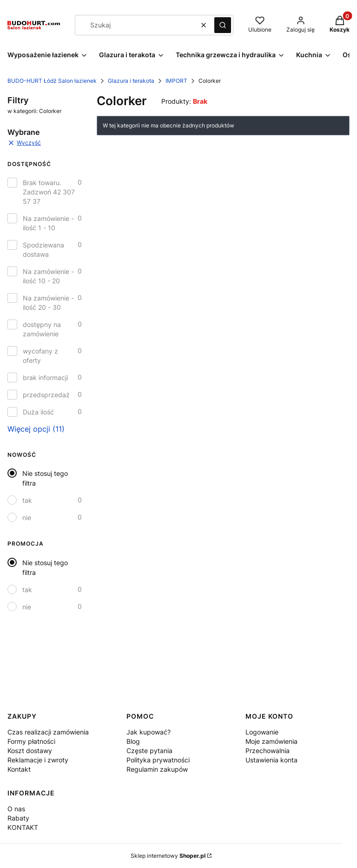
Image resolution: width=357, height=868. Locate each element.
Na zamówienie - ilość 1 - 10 (48, 223)
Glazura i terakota (131, 81)
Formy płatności (31, 741)
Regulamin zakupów (157, 769)
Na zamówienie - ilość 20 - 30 (48, 303)
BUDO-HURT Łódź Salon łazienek (52, 81)
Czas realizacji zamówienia (48, 732)
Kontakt (19, 769)
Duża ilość (38, 412)
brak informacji (45, 377)
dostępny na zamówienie (42, 329)
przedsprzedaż (46, 395)
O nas (16, 809)
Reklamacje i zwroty (38, 760)
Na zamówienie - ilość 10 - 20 (48, 276)
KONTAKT (23, 827)
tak (27, 500)
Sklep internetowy (168, 856)
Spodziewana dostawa (43, 250)
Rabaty (18, 818)
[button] (223, 25)
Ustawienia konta (271, 760)
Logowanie (262, 732)
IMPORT (176, 81)
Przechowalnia (268, 751)
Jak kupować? (149, 732)
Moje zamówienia (271, 741)
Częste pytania (149, 751)
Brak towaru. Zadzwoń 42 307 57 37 (49, 192)
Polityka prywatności (158, 760)
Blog (133, 741)
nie (27, 517)
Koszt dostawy (30, 751)
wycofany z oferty (40, 356)
